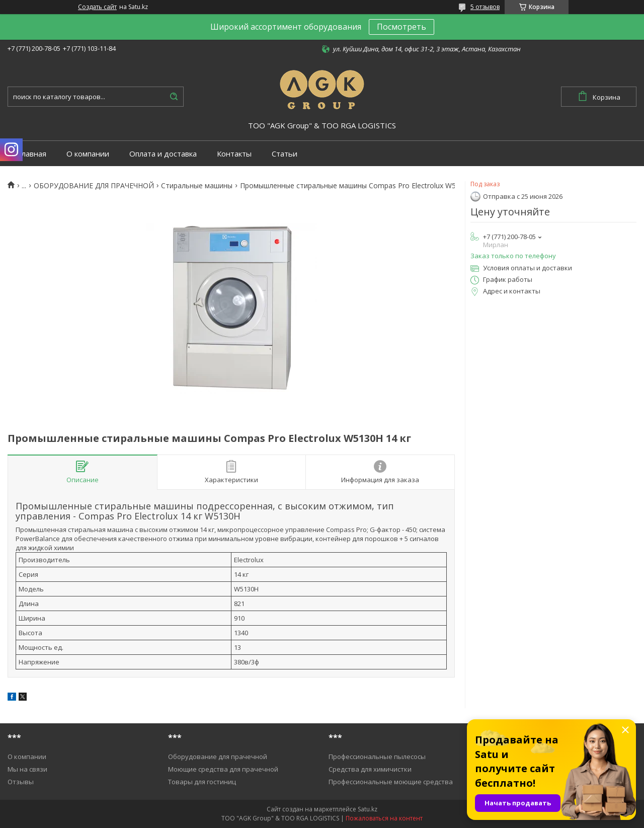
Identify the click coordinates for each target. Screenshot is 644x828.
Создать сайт (97, 7)
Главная (32, 154)
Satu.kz (368, 809)
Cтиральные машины (197, 186)
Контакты (234, 154)
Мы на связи (27, 769)
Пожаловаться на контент (384, 818)
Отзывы (21, 782)
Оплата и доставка (163, 154)
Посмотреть (401, 27)
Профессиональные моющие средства (391, 782)
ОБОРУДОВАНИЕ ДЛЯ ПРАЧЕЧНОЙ (94, 186)
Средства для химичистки (370, 769)
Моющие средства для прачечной (223, 769)
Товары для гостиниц (202, 782)
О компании (88, 154)
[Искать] (174, 97)
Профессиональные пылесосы (377, 757)
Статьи (285, 154)
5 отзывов (485, 7)
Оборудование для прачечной (218, 757)
